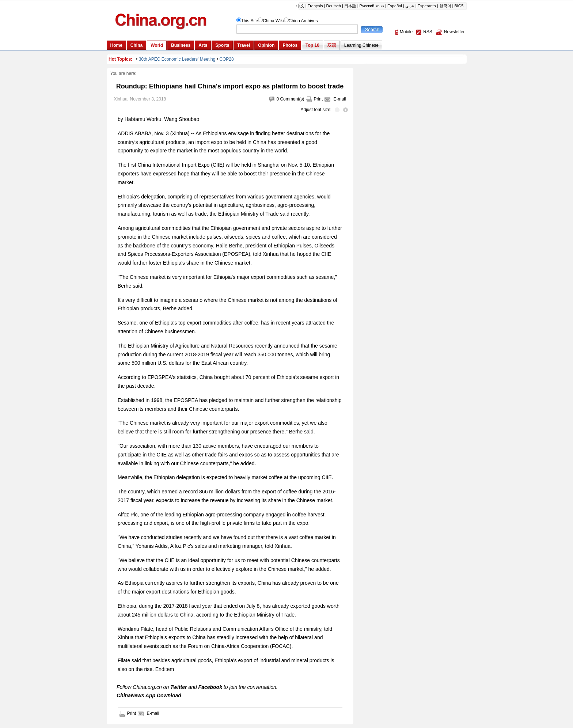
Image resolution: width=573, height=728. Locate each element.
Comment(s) (292, 99)
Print (318, 99)
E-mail (339, 99)
